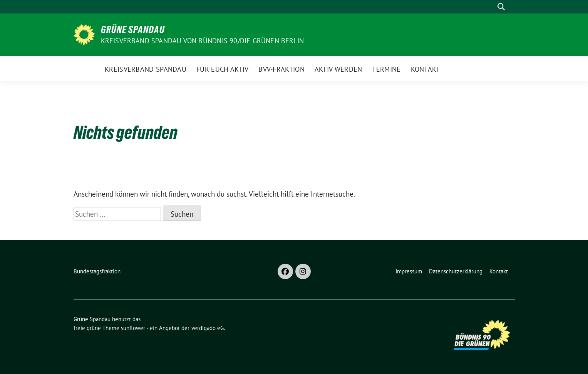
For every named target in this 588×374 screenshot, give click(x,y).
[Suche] (490, 7)
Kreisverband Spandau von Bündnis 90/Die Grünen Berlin (203, 41)
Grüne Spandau (133, 30)
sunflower (133, 328)
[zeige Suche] (501, 7)
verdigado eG (208, 328)
